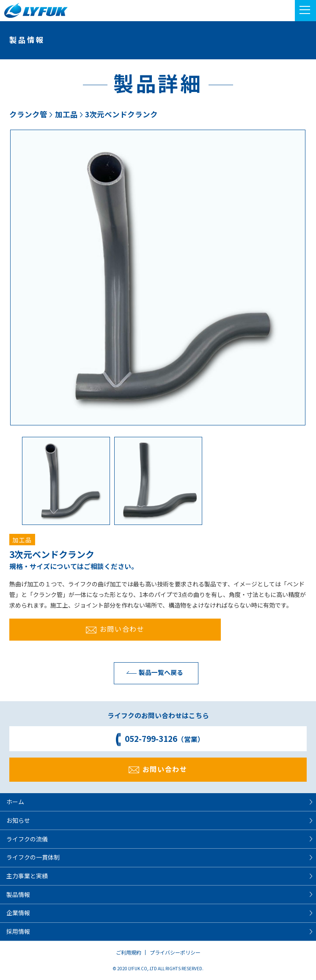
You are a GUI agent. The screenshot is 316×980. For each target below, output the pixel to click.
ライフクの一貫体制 (33, 857)
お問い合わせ (115, 629)
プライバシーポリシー (175, 952)
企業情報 (18, 913)
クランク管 (28, 114)
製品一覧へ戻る (153, 672)
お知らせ (18, 820)
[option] (158, 278)
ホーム (15, 802)
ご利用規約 (129, 952)
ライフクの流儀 (27, 839)
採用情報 (18, 931)
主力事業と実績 (27, 876)
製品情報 (18, 894)
